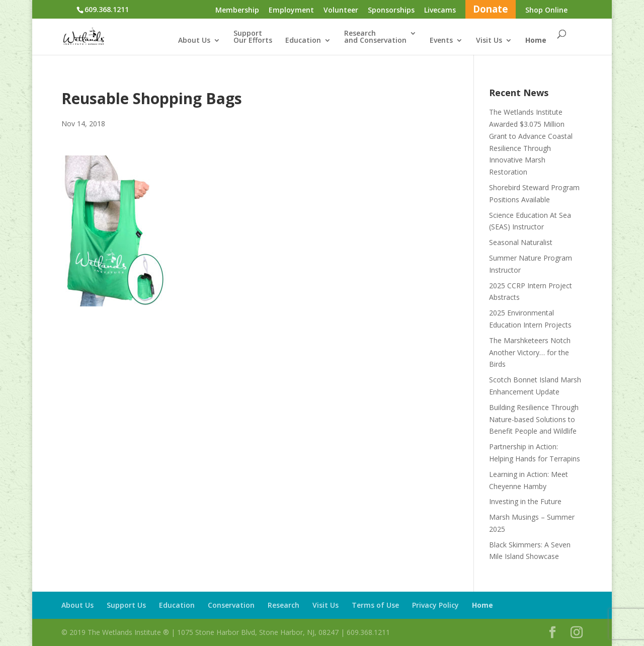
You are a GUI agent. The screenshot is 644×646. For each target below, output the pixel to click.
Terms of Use (375, 605)
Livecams (440, 11)
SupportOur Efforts (253, 37)
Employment (291, 11)
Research (284, 605)
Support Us (126, 605)
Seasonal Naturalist (521, 242)
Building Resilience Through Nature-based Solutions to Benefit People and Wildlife (534, 419)
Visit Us (489, 41)
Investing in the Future (525, 501)
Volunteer (341, 11)
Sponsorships (391, 11)
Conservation (231, 605)
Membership (237, 11)
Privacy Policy (435, 605)
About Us (194, 41)
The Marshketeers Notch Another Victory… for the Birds (530, 352)
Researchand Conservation (375, 37)
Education (303, 41)
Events (441, 41)
